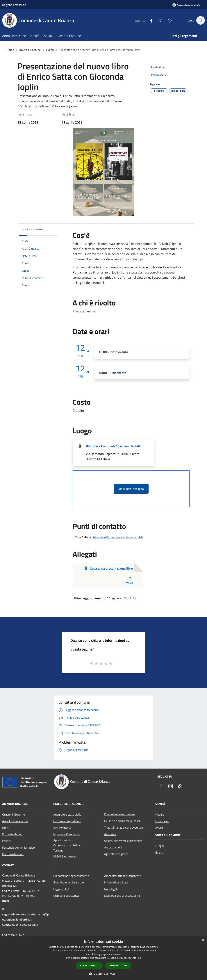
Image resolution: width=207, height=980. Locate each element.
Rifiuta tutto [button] (118, 965)
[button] (103, 974)
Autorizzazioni (113, 847)
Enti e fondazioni (13, 834)
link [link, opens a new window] (139, 958)
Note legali (111, 889)
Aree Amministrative (15, 821)
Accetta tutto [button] (89, 966)
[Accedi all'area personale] (186, 5)
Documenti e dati (13, 854)
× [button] (203, 940)
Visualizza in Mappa (131, 489)
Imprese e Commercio (67, 834)
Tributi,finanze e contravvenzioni (125, 827)
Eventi (50, 50)
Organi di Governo (14, 814)
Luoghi (160, 846)
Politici (6, 841)
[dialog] (103, 958)
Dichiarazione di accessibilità (122, 896)
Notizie (160, 814)
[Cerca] (200, 20)
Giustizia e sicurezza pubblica (122, 821)
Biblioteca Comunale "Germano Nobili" (114, 446)
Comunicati (162, 821)
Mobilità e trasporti (65, 856)
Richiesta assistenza (66, 896)
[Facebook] (149, 20)
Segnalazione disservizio (68, 882)
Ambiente (110, 834)
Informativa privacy (116, 882)
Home (10, 50)
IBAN (6, 901)
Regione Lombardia (14, 5)
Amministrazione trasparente (123, 876)
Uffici (5, 828)
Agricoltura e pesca (116, 854)
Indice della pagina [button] (32, 229)
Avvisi (159, 828)
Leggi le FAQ (61, 889)
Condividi (159, 67)
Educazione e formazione (120, 814)
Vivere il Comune (30, 50)
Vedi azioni (159, 75)
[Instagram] (158, 20)
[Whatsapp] (168, 20)
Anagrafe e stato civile (67, 814)
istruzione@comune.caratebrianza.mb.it (118, 537)
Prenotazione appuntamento (71, 876)
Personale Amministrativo (18, 847)
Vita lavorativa (62, 828)
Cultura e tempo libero (67, 821)
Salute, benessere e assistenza (123, 841)
